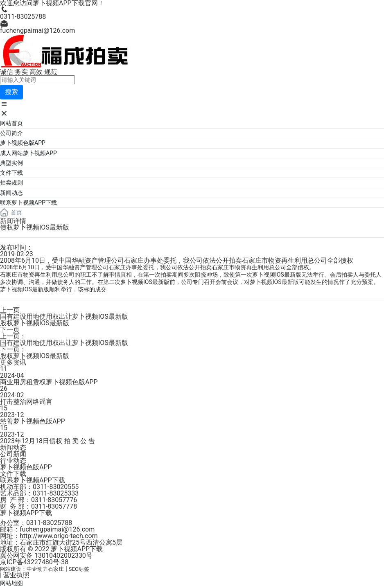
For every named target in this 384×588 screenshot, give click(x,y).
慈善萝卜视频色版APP (33, 421)
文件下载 (13, 474)
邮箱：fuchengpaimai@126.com (47, 529)
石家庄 (56, 569)
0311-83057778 (54, 506)
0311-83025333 (56, 493)
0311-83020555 (56, 487)
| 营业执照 (15, 575)
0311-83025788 (23, 17)
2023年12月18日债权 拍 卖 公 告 (47, 441)
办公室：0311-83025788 (36, 523)
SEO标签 (79, 569)
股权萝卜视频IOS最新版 (35, 323)
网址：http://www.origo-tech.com (49, 536)
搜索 (11, 92)
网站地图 (11, 583)
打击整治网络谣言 (26, 402)
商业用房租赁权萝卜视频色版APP (49, 382)
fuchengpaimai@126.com (37, 30)
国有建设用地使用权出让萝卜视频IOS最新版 (64, 317)
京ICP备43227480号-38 (34, 562)
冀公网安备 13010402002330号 (46, 555)
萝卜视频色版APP (26, 467)
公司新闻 (13, 454)
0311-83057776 (54, 500)
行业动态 (13, 461)
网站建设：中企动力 (24, 569)
